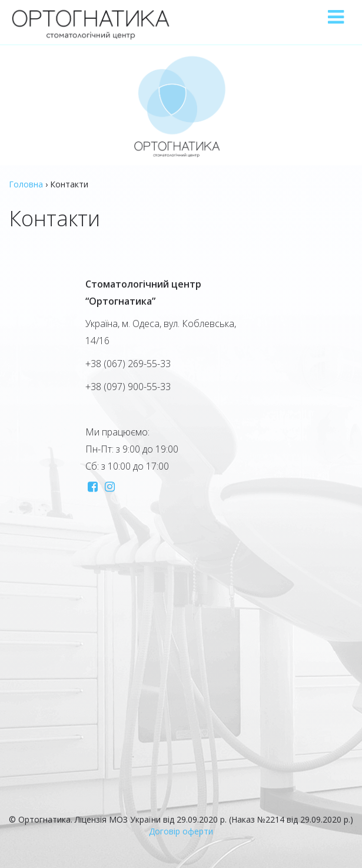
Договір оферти (181, 831)
